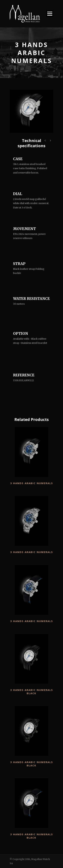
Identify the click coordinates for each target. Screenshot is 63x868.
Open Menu (50, 14)
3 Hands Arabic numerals (32, 483)
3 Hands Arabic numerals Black (32, 692)
